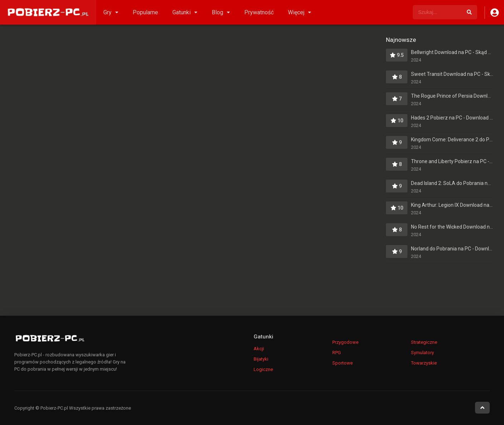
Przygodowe (345, 342)
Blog (217, 12)
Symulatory (422, 353)
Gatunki (182, 12)
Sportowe (342, 363)
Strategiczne (424, 342)
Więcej (296, 12)
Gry (107, 12)
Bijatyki (261, 359)
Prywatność (259, 12)
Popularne (145, 12)
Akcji (259, 349)
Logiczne (263, 369)
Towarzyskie (424, 363)
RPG (337, 353)
